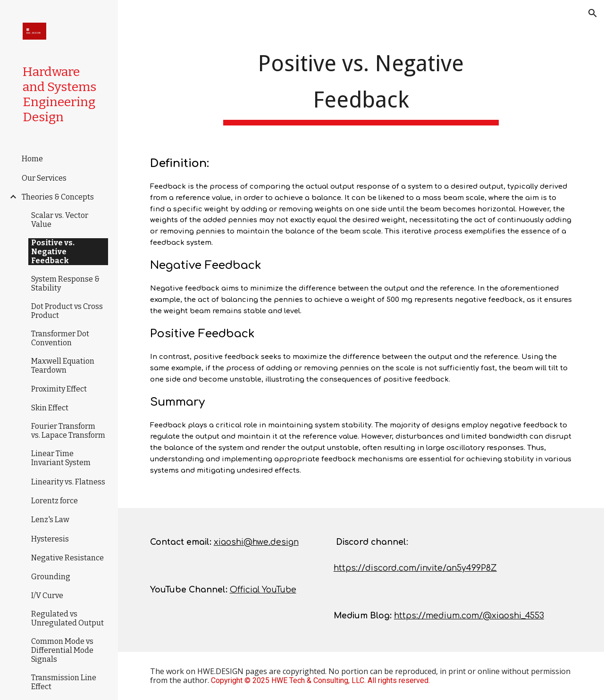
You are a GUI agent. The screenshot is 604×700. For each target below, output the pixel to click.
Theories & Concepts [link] (58, 197)
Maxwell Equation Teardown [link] (63, 366)
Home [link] (32, 159)
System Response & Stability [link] (65, 283)
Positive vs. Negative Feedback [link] (53, 252)
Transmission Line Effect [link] (64, 682)
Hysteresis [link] (50, 539)
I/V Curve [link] (47, 596)
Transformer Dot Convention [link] (60, 338)
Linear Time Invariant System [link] (61, 458)
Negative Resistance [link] (67, 558)
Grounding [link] (51, 577)
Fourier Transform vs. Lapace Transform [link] (68, 431)
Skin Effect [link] (50, 408)
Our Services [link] (44, 178)
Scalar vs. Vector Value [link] (60, 220)
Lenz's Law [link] (50, 520)
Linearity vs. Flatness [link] (68, 482)
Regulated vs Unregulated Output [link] (67, 618)
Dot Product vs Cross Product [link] (67, 311)
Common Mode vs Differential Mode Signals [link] (62, 650)
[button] (593, 13)
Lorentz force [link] (55, 501)
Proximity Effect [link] (59, 389)
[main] (361, 84)
